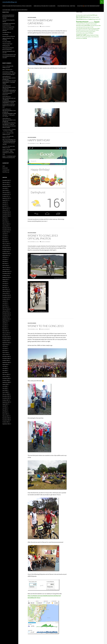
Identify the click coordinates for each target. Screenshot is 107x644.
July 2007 (5, 406)
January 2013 (5, 293)
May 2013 (5, 285)
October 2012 (6, 299)
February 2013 (6, 291)
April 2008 (5, 390)
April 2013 (5, 287)
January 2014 (5, 269)
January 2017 (5, 210)
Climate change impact (7, 44)
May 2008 (5, 388)
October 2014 (6, 252)
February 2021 (6, 182)
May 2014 (5, 262)
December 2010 (6, 337)
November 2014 (6, 250)
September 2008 (6, 382)
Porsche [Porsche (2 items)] (78, 30)
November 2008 (6, 378)
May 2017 (5, 204)
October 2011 (6, 317)
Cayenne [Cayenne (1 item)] (97, 17)
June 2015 (5, 236)
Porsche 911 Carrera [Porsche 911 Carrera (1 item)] (85, 30)
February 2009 (6, 374)
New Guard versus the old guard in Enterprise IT (9, 93)
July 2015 (5, 234)
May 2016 (5, 218)
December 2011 (6, 313)
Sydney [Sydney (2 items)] (88, 35)
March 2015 (5, 242)
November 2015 (6, 230)
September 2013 (6, 277)
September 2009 (6, 362)
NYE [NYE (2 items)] (98, 28)
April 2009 (5, 372)
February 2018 (6, 192)
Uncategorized (32, 17)
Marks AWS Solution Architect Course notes (45, 6)
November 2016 (6, 214)
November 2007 (6, 398)
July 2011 (5, 323)
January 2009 (5, 376)
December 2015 (6, 228)
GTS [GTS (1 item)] (100, 19)
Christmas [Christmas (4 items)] (79, 19)
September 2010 (6, 343)
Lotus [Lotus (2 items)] (82, 25)
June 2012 (5, 303)
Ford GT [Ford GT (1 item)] (97, 19)
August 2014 (5, 256)
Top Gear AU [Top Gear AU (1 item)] (79, 37)
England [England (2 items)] (91, 19)
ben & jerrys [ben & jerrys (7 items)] (81, 17)
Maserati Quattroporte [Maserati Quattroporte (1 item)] (92, 29)
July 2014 (5, 258)
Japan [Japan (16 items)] (97, 22)
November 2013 (6, 273)
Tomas (4, 150)
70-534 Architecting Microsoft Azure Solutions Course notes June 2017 (9, 56)
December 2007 (6, 396)
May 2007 (5, 410)
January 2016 (5, 226)
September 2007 (6, 402)
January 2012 (5, 311)
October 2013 (6, 275)
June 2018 (5, 188)
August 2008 (5, 384)
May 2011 (5, 327)
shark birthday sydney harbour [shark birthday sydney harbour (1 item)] (82, 33)
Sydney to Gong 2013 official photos (43, 237)
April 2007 (5, 412)
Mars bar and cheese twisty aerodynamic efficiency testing (9, 126)
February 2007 (6, 416)
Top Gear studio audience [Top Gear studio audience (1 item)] (86, 37)
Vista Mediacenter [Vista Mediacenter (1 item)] (95, 37)
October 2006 (6, 422)
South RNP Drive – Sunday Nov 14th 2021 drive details (15, 10)
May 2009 (5, 370)
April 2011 (5, 329)
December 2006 (6, 418)
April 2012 (5, 305)
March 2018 (5, 190)
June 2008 (5, 386)
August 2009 (5, 364)
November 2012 (6, 297)
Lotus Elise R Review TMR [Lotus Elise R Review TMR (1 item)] (95, 26)
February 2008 (6, 394)
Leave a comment (46, 26)
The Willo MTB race (7, 32)
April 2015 (5, 240)
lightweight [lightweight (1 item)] (78, 26)
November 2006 (6, 420)
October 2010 (6, 341)
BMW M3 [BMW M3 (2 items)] (88, 17)
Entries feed (5, 168)
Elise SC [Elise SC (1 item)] (87, 19)
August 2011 (5, 321)
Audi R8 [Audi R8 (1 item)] (88, 15)
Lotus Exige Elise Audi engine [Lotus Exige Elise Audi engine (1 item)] (82, 29)
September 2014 (6, 254)
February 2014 (6, 267)
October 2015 (6, 232)
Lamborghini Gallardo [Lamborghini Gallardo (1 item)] (80, 24)
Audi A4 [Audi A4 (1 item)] (85, 15)
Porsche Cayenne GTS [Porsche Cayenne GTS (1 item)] (81, 32)
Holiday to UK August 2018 (8, 27)
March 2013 (5, 289)
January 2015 (5, 246)
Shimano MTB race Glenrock (9, 36)
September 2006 (6, 424)
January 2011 (5, 335)
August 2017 (5, 200)
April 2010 (5, 351)
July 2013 (5, 281)
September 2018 (6, 186)
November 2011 (6, 315)
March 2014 (5, 265)
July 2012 (5, 301)
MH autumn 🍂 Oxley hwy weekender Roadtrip (88, 6)
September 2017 (6, 198)
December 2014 (6, 248)
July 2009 (5, 366)
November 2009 (6, 358)
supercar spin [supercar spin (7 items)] (81, 35)
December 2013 (6, 271)
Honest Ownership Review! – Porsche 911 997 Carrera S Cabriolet (9, 17)
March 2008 (5, 392)
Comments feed (6, 170)
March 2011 (5, 331)
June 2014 (5, 260)
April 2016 (5, 220)
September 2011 (6, 319)
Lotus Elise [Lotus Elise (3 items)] (87, 25)
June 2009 (5, 368)
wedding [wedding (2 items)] (85, 38)
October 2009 (6, 360)
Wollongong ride (6, 46)
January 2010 (5, 355)
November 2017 (6, 194)
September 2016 (6, 216)
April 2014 (5, 263)
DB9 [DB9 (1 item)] (84, 19)
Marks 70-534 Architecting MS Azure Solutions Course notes (17, 6)
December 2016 (6, 212)
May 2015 (5, 238)
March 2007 (5, 414)
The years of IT (9, 69)
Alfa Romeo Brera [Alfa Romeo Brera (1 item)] (80, 15)
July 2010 (5, 347)
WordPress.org (6, 172)
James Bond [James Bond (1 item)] (91, 22)
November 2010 (6, 339)
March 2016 (5, 222)
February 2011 (6, 333)
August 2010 (5, 345)
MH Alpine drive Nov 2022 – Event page (66, 6)
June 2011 (5, 325)
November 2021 (6, 180)
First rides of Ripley (7, 42)
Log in (4, 166)
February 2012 (6, 309)
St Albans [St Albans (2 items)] (91, 33)
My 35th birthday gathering (40, 22)
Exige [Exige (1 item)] (94, 19)
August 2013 (5, 279)
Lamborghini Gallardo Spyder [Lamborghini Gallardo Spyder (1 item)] (91, 24)
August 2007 (5, 404)
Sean (4, 69)
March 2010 (5, 353)
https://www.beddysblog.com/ (9, 140)
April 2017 (5, 206)
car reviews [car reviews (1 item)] (93, 17)
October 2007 (6, 400)
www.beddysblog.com (10, 2)
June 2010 (5, 349)
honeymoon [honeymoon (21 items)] (82, 22)
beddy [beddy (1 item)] (96, 15)
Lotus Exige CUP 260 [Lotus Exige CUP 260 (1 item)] (89, 27)
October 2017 (6, 196)
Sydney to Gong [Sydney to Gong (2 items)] (94, 35)
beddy (4, 156)
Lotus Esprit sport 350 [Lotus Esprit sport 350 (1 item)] (80, 27)
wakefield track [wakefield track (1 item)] (79, 38)
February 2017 (6, 208)
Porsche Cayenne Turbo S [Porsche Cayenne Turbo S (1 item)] (90, 32)
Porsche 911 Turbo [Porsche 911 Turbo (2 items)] (94, 30)
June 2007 (5, 408)
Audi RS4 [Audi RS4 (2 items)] (92, 15)
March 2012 (5, 307)
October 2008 (6, 380)
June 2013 (5, 283)
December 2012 (6, 295)
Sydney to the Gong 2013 (46, 326)
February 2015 (6, 244)
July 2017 (5, 202)
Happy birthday (39, 140)
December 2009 (6, 357)
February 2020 (6, 184)
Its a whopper (5, 34)
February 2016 (6, 224)
